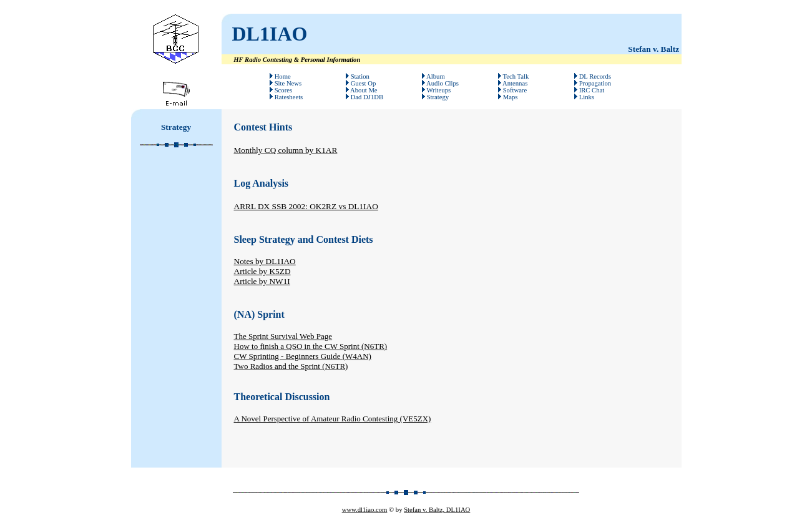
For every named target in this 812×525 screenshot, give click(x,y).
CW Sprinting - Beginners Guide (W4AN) (303, 356)
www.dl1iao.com (365, 510)
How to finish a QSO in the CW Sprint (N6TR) (311, 346)
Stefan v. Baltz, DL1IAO (437, 510)
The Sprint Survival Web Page (283, 336)
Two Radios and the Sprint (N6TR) (291, 366)
